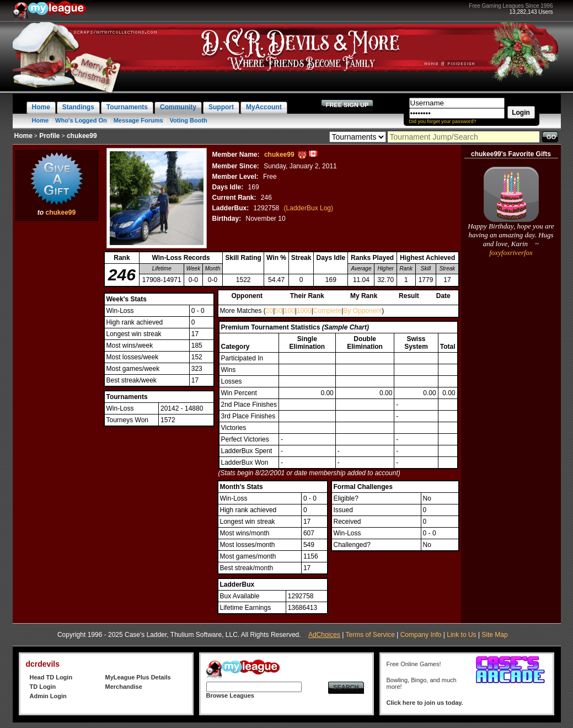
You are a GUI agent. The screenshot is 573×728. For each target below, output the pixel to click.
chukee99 (60, 212)
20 (269, 311)
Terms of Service (370, 635)
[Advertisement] (57, 389)
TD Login (43, 687)
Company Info (421, 635)
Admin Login (48, 696)
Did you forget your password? (443, 121)
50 (278, 311)
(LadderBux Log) (309, 208)
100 (290, 311)
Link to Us (461, 635)
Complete (327, 311)
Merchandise (124, 687)
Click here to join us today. (425, 703)
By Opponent (362, 311)
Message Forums (138, 120)
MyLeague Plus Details (138, 677)
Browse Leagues (230, 695)
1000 (304, 311)
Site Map (494, 635)
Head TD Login (51, 677)
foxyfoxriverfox (511, 253)
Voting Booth (189, 120)
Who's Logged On (81, 120)
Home (41, 120)
